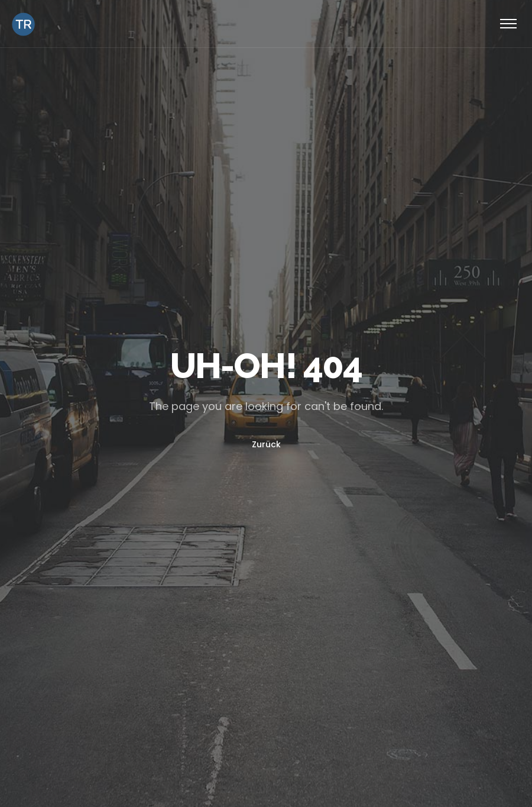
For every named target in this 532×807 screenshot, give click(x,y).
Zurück (266, 444)
